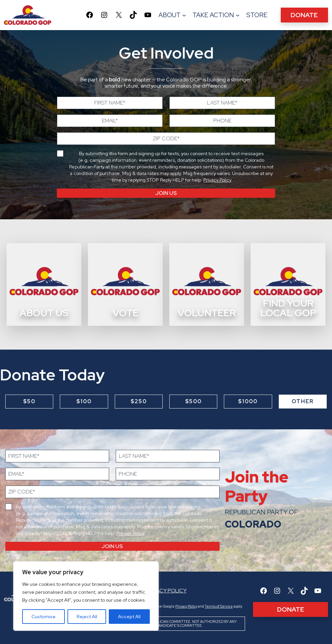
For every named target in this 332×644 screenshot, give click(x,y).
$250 (139, 401)
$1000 (248, 401)
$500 (193, 401)
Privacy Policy (217, 180)
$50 (29, 401)
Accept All (129, 617)
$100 (84, 401)
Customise (43, 617)
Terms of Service (219, 606)
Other (303, 401)
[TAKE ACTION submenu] (238, 15)
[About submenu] (184, 15)
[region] (86, 596)
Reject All (87, 617)
